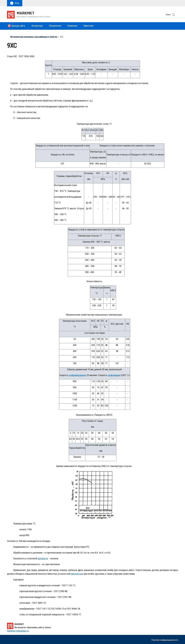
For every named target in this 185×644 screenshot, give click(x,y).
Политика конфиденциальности (165, 640)
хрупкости (43, 558)
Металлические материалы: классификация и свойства (34, 37)
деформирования (78, 375)
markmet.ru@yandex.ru (18, 631)
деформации (114, 375)
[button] (15, 3)
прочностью (77, 574)
